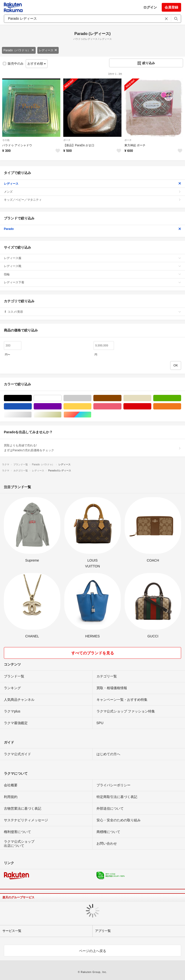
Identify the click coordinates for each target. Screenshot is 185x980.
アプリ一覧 (103, 931)
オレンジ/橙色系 (181, 406)
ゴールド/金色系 (61, 415)
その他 (6, 140)
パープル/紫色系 (61, 406)
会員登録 (171, 7)
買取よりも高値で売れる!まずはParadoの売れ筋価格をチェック (92, 448)
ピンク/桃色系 (121, 406)
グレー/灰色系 (91, 398)
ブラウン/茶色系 (121, 398)
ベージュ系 (151, 398)
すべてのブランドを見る (93, 653)
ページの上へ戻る (93, 951)
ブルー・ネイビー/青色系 (32, 406)
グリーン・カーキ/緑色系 (181, 398)
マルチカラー (91, 415)
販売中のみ (13, 64)
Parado (92, 229)
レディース (48, 50)
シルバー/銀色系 (32, 415)
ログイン (150, 7)
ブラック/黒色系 (32, 398)
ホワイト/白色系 (61, 398)
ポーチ (67, 140)
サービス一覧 (12, 931)
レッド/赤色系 (151, 406)
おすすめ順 (37, 64)
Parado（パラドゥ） (19, 50)
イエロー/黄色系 (91, 406)
